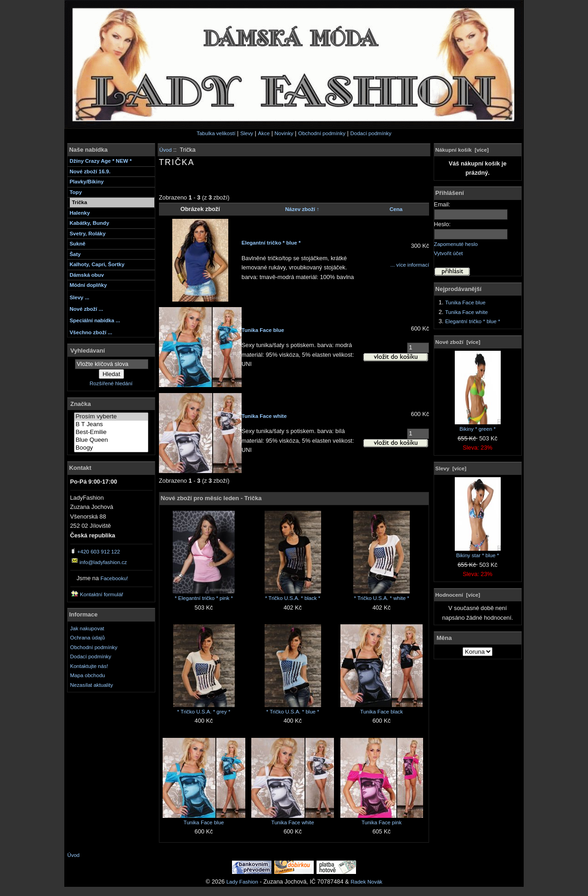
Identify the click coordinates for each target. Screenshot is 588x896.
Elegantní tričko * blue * (271, 243)
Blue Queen (111, 440)
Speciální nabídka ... (95, 320)
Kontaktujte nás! (89, 666)
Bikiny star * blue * (478, 552)
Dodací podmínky (371, 133)
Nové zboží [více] (458, 342)
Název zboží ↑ (302, 209)
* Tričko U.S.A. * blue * (292, 712)
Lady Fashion (242, 882)
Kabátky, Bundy (89, 223)
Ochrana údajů (88, 638)
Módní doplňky (88, 285)
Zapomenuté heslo (456, 244)
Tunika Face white (264, 416)
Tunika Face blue (263, 330)
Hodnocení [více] (458, 595)
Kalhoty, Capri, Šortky (97, 264)
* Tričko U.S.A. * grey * (204, 712)
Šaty (75, 254)
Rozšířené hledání (111, 383)
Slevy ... (79, 297)
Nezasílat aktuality (92, 685)
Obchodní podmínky (322, 133)
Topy (76, 192)
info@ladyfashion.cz (103, 562)
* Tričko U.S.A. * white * (381, 598)
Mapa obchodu (88, 675)
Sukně (77, 244)
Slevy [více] (451, 468)
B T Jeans (111, 425)
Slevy (247, 133)
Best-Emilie (111, 432)
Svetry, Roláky (88, 234)
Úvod (166, 150)
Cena (396, 209)
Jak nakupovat (87, 628)
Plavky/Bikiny (86, 182)
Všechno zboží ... (91, 332)
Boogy (111, 448)
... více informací (410, 265)
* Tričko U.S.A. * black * (293, 598)
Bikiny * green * (478, 426)
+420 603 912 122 (99, 552)
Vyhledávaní (88, 350)
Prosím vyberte (111, 417)
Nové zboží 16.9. (90, 171)
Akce (264, 133)
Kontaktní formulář (102, 594)
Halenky (79, 213)
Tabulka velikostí (216, 133)
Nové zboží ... (86, 309)
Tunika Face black (382, 712)
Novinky (284, 133)
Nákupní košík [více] (462, 150)
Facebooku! (114, 578)
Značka (81, 404)
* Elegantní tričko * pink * (204, 598)
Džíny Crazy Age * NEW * (100, 161)
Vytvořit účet (449, 253)
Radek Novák (366, 882)
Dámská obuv (87, 275)
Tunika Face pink (382, 822)
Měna (444, 638)
